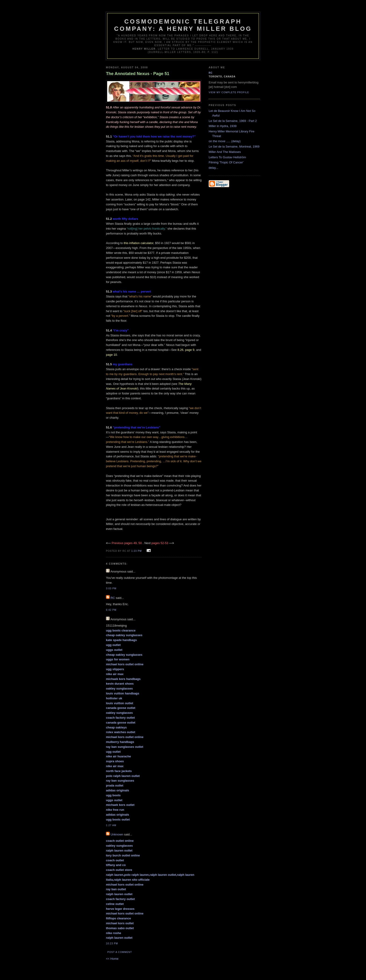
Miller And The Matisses (225, 152)
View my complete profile (229, 92)
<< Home (112, 959)
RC (113, 598)
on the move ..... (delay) (225, 141)
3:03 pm (111, 588)
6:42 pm (111, 610)
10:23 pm (112, 944)
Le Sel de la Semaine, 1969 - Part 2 (233, 121)
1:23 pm (137, 551)
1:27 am (111, 825)
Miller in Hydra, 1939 (223, 126)
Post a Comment (120, 952)
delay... (213, 168)
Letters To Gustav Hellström (227, 157)
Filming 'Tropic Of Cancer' (226, 162)
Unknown (117, 834)
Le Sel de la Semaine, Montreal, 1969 (234, 147)
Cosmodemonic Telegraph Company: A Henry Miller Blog (183, 25)
